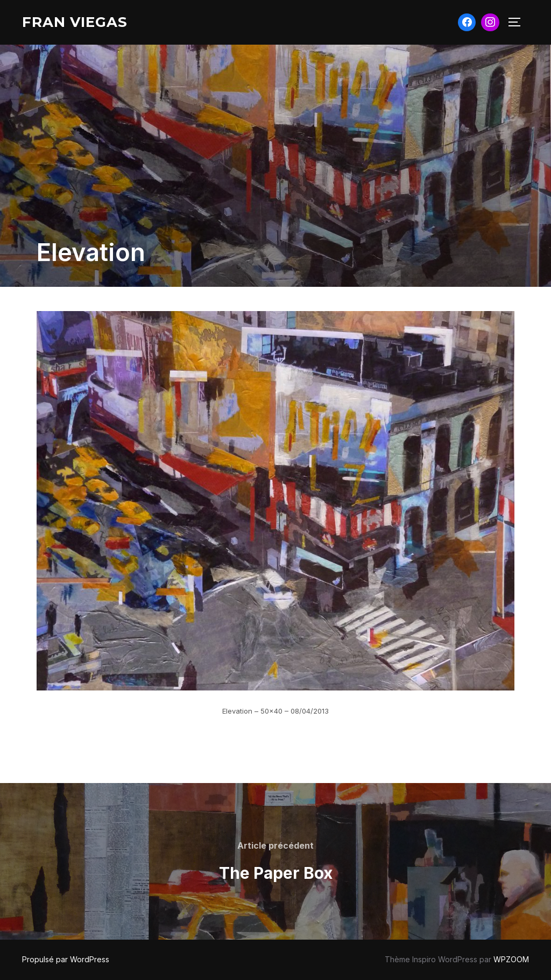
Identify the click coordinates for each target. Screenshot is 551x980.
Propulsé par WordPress (66, 959)
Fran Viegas (75, 22)
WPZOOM (511, 959)
